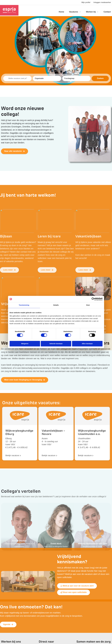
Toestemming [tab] (24, 305)
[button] (51, 522)
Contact (107, 12)
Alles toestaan (87, 344)
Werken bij (92, 12)
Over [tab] (88, 305)
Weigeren (25, 344)
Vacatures (75, 12)
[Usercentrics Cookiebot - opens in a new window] (93, 299)
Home (61, 12)
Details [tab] (56, 305)
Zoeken (100, 78)
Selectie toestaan (56, 344)
